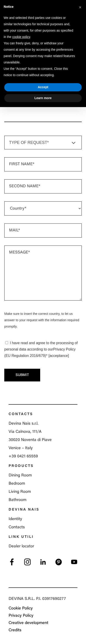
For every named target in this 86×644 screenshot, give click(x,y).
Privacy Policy (64, 349)
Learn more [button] (43, 98)
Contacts (17, 527)
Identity (15, 519)
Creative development (28, 623)
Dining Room (20, 476)
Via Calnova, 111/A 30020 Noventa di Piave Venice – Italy (30, 440)
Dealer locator (21, 546)
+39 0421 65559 (23, 456)
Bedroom (17, 484)
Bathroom (17, 500)
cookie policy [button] (21, 37)
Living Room (20, 492)
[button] (80, 7)
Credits (15, 630)
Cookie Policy (21, 609)
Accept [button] (43, 87)
